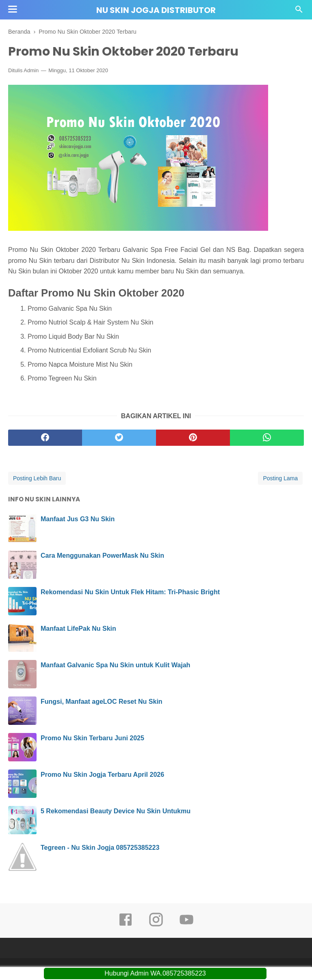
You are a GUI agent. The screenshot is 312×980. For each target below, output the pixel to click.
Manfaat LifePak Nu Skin (78, 629)
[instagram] (156, 925)
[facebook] (45, 438)
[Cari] (299, 12)
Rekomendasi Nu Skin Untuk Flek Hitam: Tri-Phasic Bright (130, 592)
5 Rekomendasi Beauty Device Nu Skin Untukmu (116, 811)
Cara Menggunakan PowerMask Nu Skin (102, 556)
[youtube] (186, 925)
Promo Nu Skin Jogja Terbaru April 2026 (102, 775)
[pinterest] (193, 438)
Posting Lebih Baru (37, 478)
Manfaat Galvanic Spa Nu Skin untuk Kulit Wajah (115, 665)
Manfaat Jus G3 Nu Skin (78, 519)
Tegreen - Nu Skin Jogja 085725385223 (100, 848)
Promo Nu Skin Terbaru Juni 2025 (92, 738)
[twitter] (119, 438)
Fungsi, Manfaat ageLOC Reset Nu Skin (102, 702)
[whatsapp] (267, 438)
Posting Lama (280, 478)
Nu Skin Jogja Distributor (156, 10)
